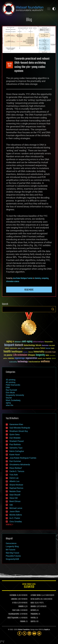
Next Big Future (12, 553)
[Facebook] (20, 633)
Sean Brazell (15, 495)
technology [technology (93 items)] (23, 362)
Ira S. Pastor (15, 518)
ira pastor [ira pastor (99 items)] (8, 355)
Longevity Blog (12, 546)
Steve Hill (14, 498)
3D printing (11, 380)
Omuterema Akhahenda (20, 465)
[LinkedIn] (29, 633)
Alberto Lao (14, 481)
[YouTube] (34, 633)
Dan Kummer (15, 461)
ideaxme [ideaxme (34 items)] (31, 352)
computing (45, 278)
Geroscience (11, 543)
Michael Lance (16, 508)
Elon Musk (10, 393)
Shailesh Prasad (17, 441)
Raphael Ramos (16, 488)
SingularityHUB (12, 559)
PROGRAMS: (34, 614)
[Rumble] (39, 633)
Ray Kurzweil (11, 390)
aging (8, 403)
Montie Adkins (16, 515)
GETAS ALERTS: (35, 599)
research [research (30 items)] (40, 359)
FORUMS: (23, 622)
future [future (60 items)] (43, 348)
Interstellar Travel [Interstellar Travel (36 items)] (50, 352)
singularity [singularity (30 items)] (48, 359)
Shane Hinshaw (16, 485)
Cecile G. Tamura (17, 471)
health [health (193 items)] (7, 352)
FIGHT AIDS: (16, 610)
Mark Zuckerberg (13, 400)
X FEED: (14, 603)
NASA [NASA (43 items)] (47, 355)
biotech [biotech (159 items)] (19, 345)
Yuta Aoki (14, 475)
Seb (11, 505)
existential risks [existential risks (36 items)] (29, 348)
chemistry (38, 278)
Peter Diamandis (13, 385)
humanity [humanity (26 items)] (25, 352)
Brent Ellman (15, 501)
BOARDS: (33, 607)
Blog (29, 20)
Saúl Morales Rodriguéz (20, 428)
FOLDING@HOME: (14, 614)
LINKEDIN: (14, 599)
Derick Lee (14, 478)
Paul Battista (15, 444)
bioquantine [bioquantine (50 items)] (49, 342)
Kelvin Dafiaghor (17, 451)
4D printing (11, 382)
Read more (29, 290)
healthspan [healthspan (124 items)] (17, 352)
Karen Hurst (15, 455)
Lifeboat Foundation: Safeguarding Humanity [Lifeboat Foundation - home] (23, 9)
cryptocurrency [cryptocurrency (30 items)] (13, 348)
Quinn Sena (14, 435)
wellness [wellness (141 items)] (45, 362)
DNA (8, 387)
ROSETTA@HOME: (13, 618)
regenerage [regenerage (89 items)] (20, 358)
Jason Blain (15, 511)
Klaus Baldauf (16, 468)
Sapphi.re (47, 630)
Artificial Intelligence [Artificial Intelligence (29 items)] (39, 342)
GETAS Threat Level (29, 586)
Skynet (9, 398)
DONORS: (21, 607)
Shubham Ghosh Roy (19, 431)
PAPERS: (33, 618)
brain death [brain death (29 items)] (52, 346)
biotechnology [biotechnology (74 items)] (29, 345)
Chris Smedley (16, 522)
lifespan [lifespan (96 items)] (31, 355)
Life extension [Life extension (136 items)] (20, 355)
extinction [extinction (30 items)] (37, 348)
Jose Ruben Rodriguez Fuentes (23, 278)
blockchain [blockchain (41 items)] (45, 346)
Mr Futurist (11, 550)
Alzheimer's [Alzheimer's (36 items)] (18, 342)
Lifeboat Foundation (24, 630)
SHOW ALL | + (10, 525)
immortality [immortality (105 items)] (39, 352)
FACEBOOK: (13, 595)
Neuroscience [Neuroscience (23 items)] (52, 356)
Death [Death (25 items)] (23, 348)
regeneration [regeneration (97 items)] (31, 358)
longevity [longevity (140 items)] (40, 355)
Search (53, 309)
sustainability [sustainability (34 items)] (13, 362)
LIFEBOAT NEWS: (36, 595)
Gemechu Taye (16, 448)
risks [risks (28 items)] (44, 359)
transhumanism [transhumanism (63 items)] (34, 362)
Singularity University (15, 395)
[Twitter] (24, 633)
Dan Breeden (15, 438)
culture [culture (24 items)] (19, 348)
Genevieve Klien (16, 424)
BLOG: (32, 603)
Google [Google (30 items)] (53, 348)
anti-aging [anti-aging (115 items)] (27, 342)
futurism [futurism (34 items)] (48, 349)
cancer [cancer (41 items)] (7, 348)
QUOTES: (33, 622)
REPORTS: (34, 610)
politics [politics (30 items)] (5, 359)
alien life (9, 405)
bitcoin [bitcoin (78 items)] (39, 345)
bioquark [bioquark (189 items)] (9, 345)
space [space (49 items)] (54, 358)
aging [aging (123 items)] (9, 342)
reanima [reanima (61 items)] (11, 358)
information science (13, 282)
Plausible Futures (13, 556)
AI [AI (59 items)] (13, 342)
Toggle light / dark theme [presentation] (54, 9)
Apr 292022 (10, 65)
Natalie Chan (15, 491)
